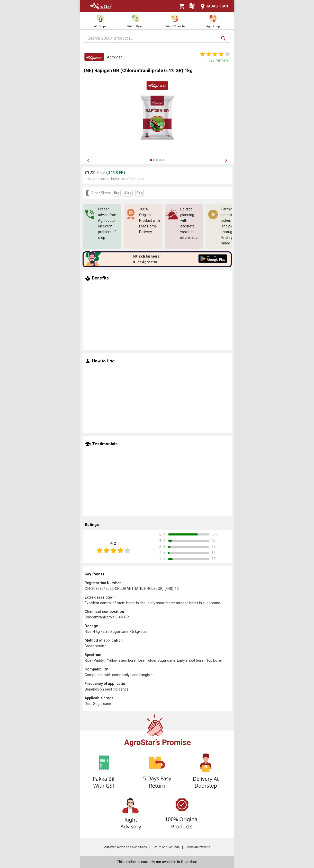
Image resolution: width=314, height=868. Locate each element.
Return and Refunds (166, 847)
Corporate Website (198, 847)
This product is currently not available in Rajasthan (157, 862)
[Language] (192, 6)
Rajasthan (213, 6)
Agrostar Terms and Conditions (125, 847)
